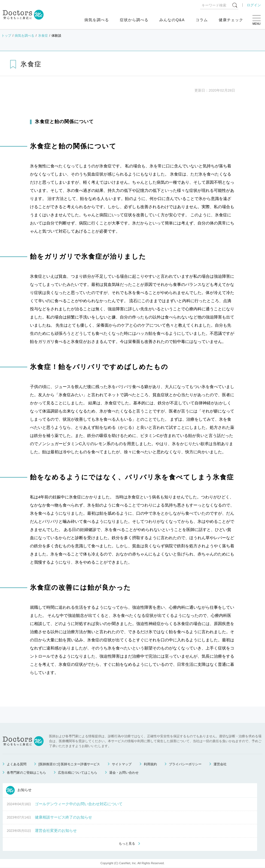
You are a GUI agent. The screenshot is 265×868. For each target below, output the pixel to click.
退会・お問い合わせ (124, 773)
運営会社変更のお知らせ (56, 830)
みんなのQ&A (172, 20)
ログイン (254, 5)
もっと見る (127, 844)
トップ (6, 36)
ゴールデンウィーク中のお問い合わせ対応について (79, 804)
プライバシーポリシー (185, 764)
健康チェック (231, 20)
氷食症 (43, 36)
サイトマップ (122, 764)
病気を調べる (97, 20)
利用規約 (150, 764)
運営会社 (220, 764)
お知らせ (19, 790)
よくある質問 (17, 764)
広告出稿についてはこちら (78, 773)
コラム (202, 20)
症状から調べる (134, 20)
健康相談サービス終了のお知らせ (63, 817)
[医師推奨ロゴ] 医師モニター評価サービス (69, 764)
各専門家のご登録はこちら (26, 773)
